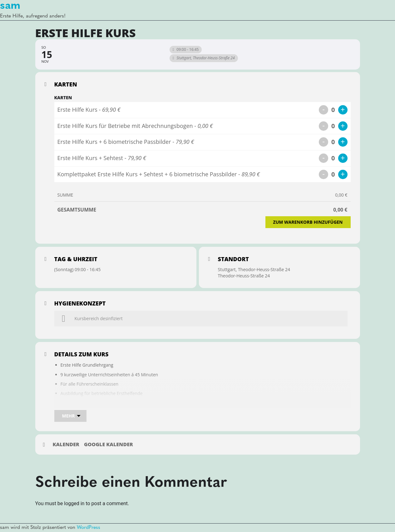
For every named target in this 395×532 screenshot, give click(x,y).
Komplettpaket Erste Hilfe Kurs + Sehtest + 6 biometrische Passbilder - (159, 174)
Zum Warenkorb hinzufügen (308, 222)
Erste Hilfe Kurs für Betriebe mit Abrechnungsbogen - (135, 126)
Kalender (66, 445)
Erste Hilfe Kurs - (89, 110)
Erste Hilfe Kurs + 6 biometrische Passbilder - (126, 142)
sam (10, 6)
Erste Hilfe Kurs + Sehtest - (102, 158)
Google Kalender (109, 445)
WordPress (89, 528)
